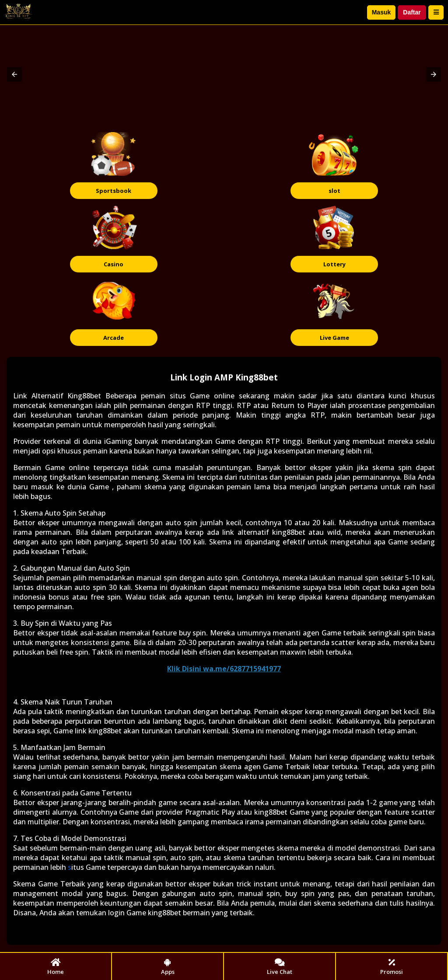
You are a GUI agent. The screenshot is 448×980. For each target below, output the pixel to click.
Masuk (381, 12)
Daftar (412, 12)
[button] (14, 74)
